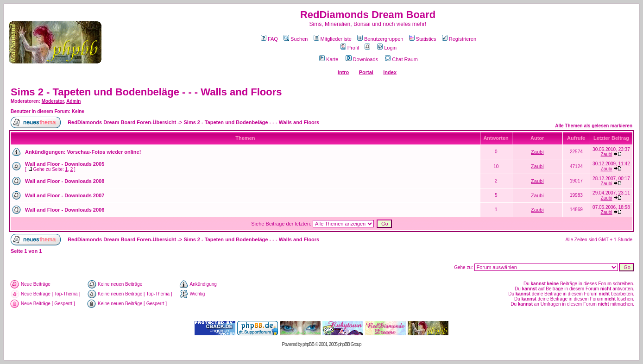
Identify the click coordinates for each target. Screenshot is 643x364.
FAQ (269, 39)
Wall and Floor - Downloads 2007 (65, 195)
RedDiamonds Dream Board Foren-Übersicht (122, 122)
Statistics (423, 39)
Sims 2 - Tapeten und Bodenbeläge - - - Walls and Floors (146, 92)
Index (390, 72)
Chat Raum (401, 59)
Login (387, 48)
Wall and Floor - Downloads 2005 (65, 164)
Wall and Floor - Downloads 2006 (65, 210)
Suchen (296, 39)
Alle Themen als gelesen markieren (594, 126)
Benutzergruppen (380, 39)
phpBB (308, 344)
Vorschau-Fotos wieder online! (104, 152)
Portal (366, 72)
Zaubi (537, 152)
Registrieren (459, 39)
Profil (350, 48)
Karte (329, 59)
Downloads (362, 59)
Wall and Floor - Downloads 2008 (65, 181)
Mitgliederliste (333, 39)
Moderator (53, 101)
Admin (73, 101)
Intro (343, 72)
